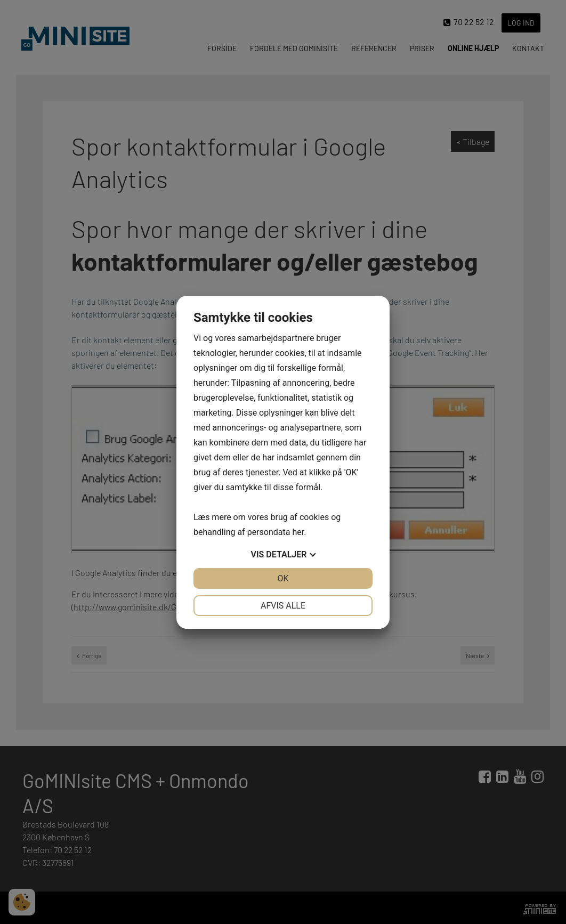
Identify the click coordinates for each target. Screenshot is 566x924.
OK (283, 578)
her (298, 532)
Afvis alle (283, 606)
